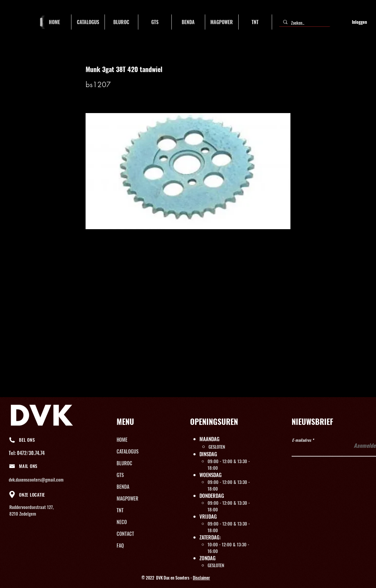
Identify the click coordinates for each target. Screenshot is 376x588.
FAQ (120, 545)
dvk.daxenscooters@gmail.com (36, 479)
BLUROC (124, 463)
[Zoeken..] (304, 23)
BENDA (123, 487)
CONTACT (125, 534)
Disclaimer (201, 578)
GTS (120, 475)
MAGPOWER (127, 498)
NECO (122, 522)
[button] (88, 22)
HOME (122, 440)
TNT (120, 510)
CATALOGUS (128, 451)
